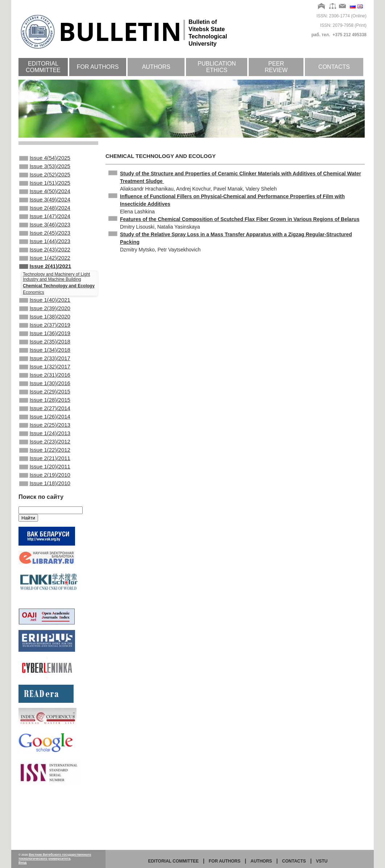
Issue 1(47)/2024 (45, 227)
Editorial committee (43, 67)
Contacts (334, 67)
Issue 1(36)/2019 (45, 360)
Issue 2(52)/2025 (45, 178)
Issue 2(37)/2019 (45, 350)
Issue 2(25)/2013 (45, 468)
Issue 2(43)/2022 (45, 266)
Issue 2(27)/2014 (45, 448)
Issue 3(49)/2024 (45, 208)
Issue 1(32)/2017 (45, 399)
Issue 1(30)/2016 (45, 419)
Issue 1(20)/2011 (45, 517)
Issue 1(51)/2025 (45, 188)
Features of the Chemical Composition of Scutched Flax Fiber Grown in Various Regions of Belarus (240, 219)
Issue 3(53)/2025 (45, 168)
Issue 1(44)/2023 (45, 256)
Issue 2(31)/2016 (45, 409)
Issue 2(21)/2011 (45, 507)
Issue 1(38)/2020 (45, 341)
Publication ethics (217, 67)
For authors (98, 67)
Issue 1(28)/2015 (45, 438)
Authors (156, 67)
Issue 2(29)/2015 (45, 429)
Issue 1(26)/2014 (45, 458)
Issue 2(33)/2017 (45, 389)
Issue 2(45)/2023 (45, 247)
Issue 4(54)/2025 (45, 159)
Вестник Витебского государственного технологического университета (55, 857)
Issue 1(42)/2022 (45, 276)
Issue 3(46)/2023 (45, 237)
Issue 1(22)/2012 (45, 497)
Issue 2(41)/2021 (45, 286)
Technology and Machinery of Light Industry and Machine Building (56, 297)
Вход (22, 863)
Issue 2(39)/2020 (45, 331)
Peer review (276, 67)
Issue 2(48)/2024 (45, 217)
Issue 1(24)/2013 (45, 477)
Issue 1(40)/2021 (45, 321)
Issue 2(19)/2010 (45, 526)
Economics (34, 313)
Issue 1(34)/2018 (45, 380)
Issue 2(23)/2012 (45, 487)
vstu (322, 861)
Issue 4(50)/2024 (45, 198)
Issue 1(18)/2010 (45, 536)
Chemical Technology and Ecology (59, 306)
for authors (225, 861)
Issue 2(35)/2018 (45, 370)
